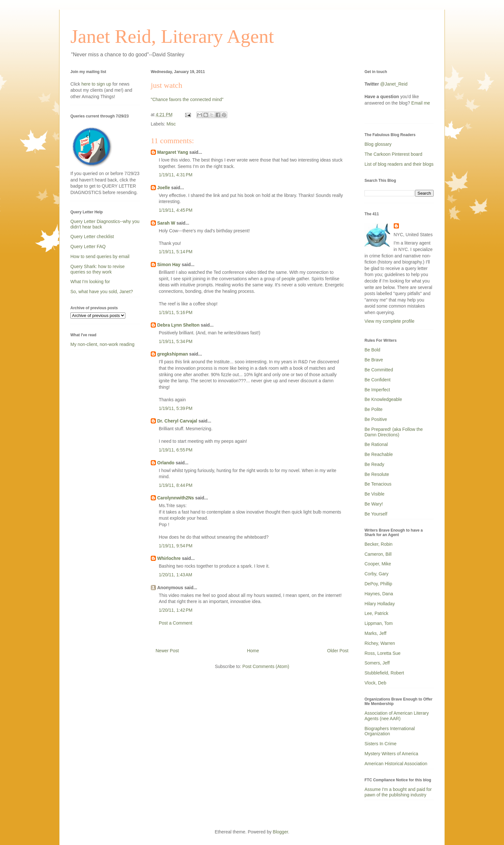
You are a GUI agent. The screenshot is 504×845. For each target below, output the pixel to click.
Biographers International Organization (390, 731)
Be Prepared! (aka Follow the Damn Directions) (394, 432)
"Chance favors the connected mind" (187, 99)
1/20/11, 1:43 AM (175, 575)
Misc (171, 124)
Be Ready (374, 464)
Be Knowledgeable (383, 399)
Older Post (338, 651)
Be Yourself (376, 514)
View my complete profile (389, 321)
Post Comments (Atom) (266, 666)
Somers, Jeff (377, 663)
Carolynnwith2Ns (175, 498)
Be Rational (376, 444)
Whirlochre (169, 558)
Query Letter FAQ (88, 246)
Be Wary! (374, 504)
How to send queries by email (100, 256)
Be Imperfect (377, 390)
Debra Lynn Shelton (178, 325)
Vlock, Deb (375, 683)
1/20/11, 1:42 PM (176, 610)
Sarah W (166, 223)
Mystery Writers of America (391, 754)
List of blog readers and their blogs (399, 164)
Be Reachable (379, 454)
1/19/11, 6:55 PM (176, 450)
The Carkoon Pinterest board (393, 154)
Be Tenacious (378, 484)
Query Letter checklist (92, 237)
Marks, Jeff (375, 633)
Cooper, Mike (378, 564)
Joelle (164, 188)
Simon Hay (169, 265)
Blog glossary (378, 144)
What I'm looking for (90, 282)
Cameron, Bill (378, 554)
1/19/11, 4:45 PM (176, 210)
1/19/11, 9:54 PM (176, 546)
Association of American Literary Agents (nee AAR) (397, 716)
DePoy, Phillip (378, 584)
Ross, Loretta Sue (382, 653)
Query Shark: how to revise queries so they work (98, 269)
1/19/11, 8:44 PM (176, 485)
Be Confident (378, 380)
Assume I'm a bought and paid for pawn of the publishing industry (398, 792)
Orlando (166, 463)
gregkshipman (173, 354)
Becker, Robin (378, 544)
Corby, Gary (376, 574)
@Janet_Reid (394, 84)
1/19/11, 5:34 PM (176, 341)
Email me (421, 103)
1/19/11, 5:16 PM (176, 312)
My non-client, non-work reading (102, 344)
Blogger (280, 832)
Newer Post (167, 651)
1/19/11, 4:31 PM (176, 175)
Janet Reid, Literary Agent (172, 36)
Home (253, 651)
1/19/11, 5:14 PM (176, 252)
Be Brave (374, 360)
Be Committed (379, 370)
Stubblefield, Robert (384, 673)
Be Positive (376, 419)
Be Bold (372, 350)
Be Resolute (377, 474)
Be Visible (374, 494)
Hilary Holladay (380, 604)
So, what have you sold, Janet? (102, 292)
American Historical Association (396, 764)
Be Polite (373, 409)
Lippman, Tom (379, 623)
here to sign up (97, 84)
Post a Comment (175, 623)
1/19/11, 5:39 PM (176, 408)
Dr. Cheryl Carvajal (177, 421)
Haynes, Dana (379, 594)
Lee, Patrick (376, 613)
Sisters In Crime (381, 744)
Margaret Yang (173, 152)
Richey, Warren (380, 643)
